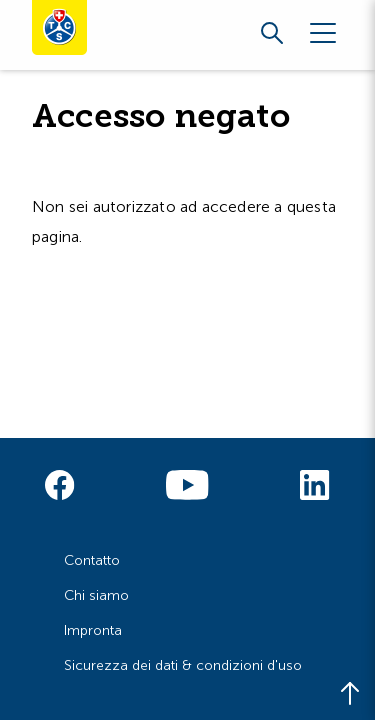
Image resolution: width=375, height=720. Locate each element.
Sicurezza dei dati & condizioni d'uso (183, 665)
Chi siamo (96, 595)
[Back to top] (350, 695)
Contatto (92, 560)
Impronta (93, 630)
